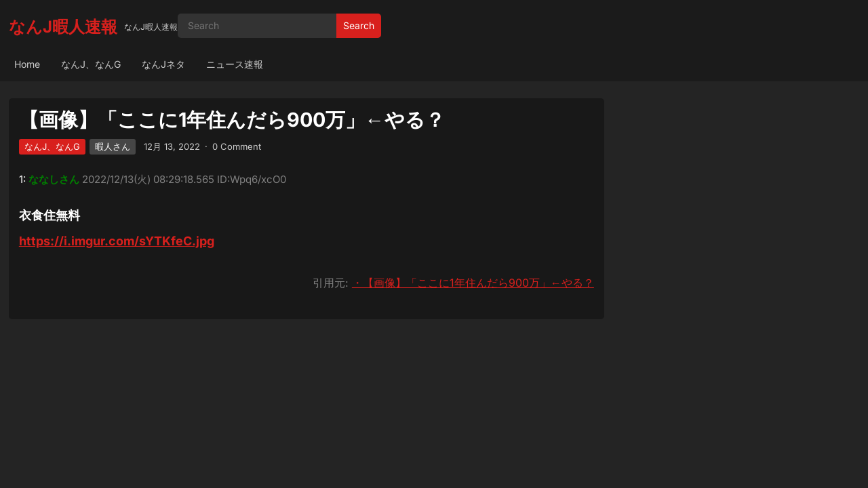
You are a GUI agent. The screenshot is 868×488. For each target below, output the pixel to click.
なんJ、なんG (91, 64)
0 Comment (237, 146)
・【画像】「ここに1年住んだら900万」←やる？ (473, 283)
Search (359, 25)
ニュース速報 (235, 64)
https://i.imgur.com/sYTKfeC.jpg (117, 241)
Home (27, 64)
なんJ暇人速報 (63, 27)
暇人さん (113, 146)
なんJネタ (163, 64)
